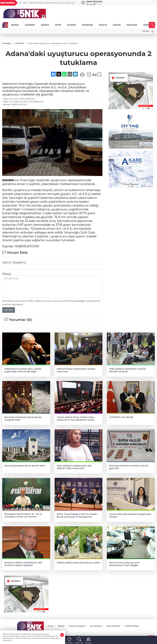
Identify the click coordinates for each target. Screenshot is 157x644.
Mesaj (7, 274)
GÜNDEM (30, 25)
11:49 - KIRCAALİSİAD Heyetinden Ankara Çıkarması (47, 3)
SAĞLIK (103, 25)
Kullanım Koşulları (77, 626)
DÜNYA (45, 25)
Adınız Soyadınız (14, 262)
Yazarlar (146, 31)
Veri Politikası (96, 626)
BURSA (15, 25)
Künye (50, 626)
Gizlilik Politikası (132, 626)
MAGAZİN (132, 25)
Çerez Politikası (113, 626)
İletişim (61, 626)
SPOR (58, 25)
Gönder (9, 310)
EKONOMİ (87, 25)
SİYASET (71, 25)
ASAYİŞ (117, 25)
